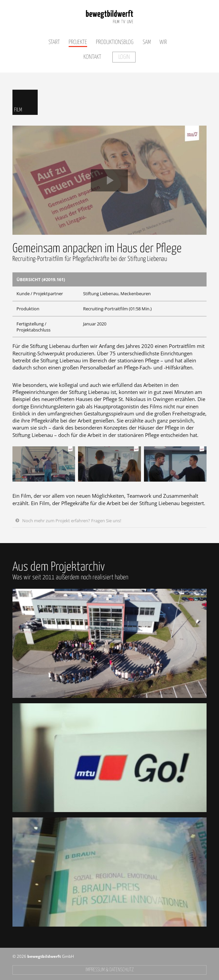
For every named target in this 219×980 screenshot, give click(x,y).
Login (124, 57)
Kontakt (92, 57)
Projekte (78, 42)
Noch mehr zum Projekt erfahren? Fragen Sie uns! (72, 521)
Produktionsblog (115, 42)
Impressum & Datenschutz (109, 970)
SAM (147, 42)
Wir (163, 42)
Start (54, 42)
